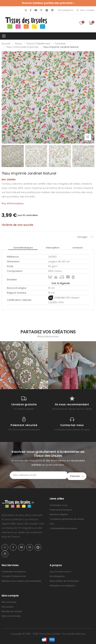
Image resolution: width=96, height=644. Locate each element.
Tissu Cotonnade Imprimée (22, 47)
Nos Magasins (66, 10)
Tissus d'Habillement (38, 44)
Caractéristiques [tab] (23, 248)
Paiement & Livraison (61, 509)
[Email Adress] (39, 475)
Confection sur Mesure (14, 571)
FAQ (52, 523)
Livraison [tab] (78, 248)
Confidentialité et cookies (63, 527)
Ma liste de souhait (12, 610)
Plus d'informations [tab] (13, 203)
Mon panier (8, 606)
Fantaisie (60, 44)
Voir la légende (61, 283)
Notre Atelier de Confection (64, 580)
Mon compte (85, 10)
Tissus (18, 44)
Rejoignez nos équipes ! (63, 584)
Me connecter (9, 601)
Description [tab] (53, 248)
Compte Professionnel (14, 575)
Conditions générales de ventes (67, 518)
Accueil (6, 44)
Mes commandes (11, 615)
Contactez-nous (58, 504)
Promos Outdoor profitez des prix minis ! (48, 3)
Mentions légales (59, 513)
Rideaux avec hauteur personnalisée (21, 580)
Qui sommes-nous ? (61, 571)
